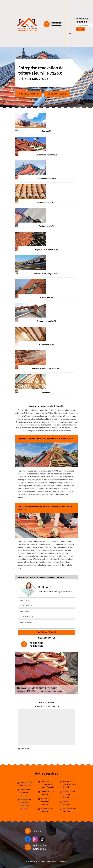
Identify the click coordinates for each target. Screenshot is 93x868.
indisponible (57, 23)
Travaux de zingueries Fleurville (45, 801)
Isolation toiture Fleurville (47, 793)
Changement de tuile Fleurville (26, 784)
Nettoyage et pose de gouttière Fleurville (69, 784)
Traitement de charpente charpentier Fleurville (25, 804)
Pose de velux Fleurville (46, 810)
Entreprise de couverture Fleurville (25, 793)
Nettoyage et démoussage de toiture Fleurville (48, 784)
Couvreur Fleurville (66, 803)
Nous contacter (57, 94)
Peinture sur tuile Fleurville (69, 810)
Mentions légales (60, 861)
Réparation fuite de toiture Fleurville (69, 794)
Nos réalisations (29, 94)
